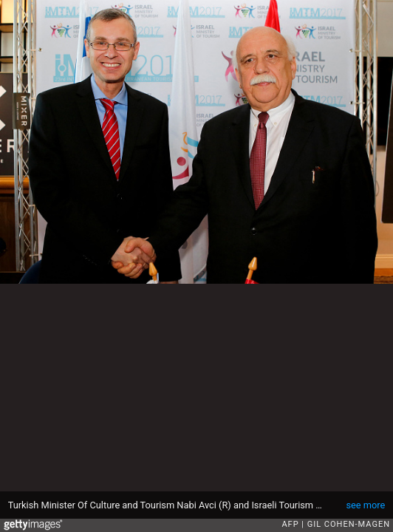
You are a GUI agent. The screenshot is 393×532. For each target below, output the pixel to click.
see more (365, 505)
